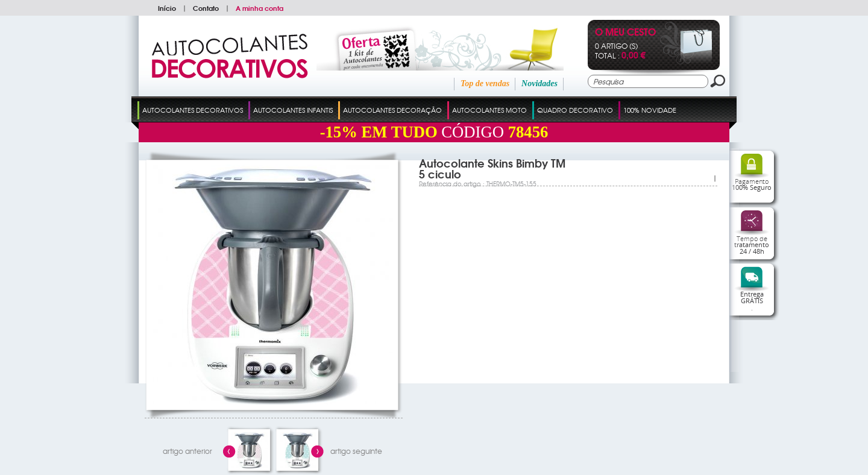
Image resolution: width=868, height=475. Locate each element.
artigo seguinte (356, 451)
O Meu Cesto (625, 33)
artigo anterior (187, 451)
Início (167, 8)
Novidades (539, 83)
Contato (206, 8)
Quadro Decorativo (575, 110)
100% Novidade (650, 110)
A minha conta (259, 8)
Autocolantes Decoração (392, 110)
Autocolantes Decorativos (193, 110)
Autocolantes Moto (489, 110)
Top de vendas (485, 83)
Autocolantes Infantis (293, 110)
